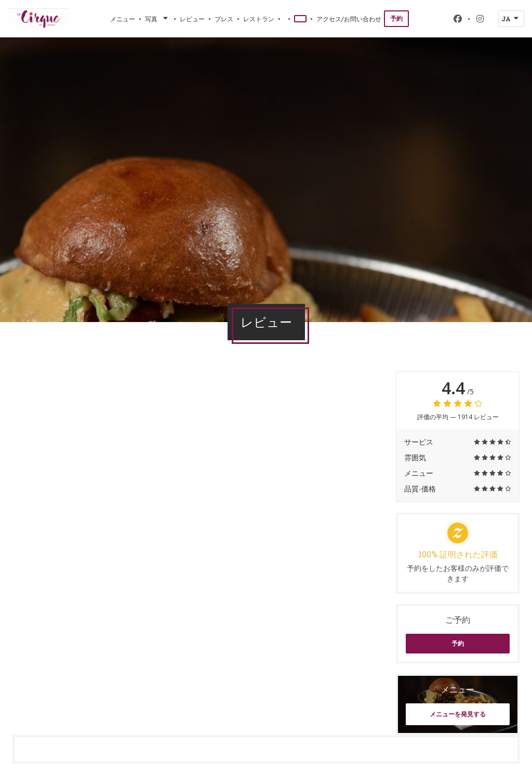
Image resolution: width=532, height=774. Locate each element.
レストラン (259, 19)
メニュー (123, 19)
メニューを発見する (458, 714)
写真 (157, 19)
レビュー (192, 19)
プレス (224, 19)
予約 (396, 18)
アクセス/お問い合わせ (349, 19)
